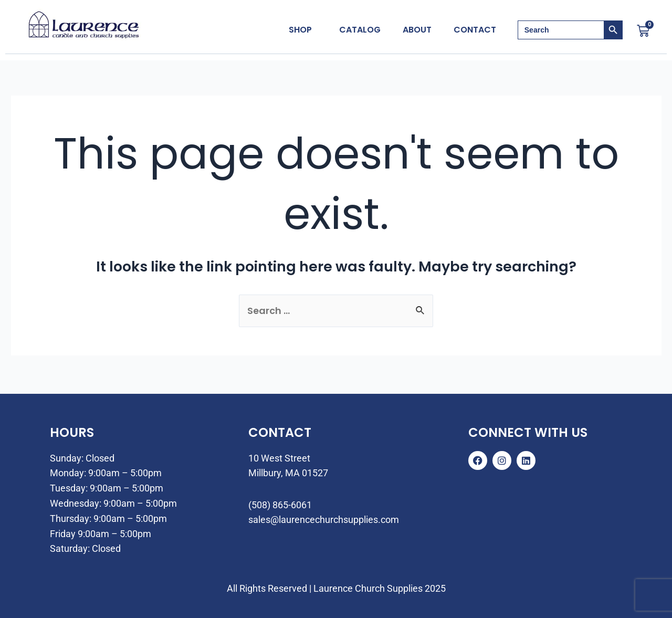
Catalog (360, 30)
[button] (303, 30)
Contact (475, 30)
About (417, 30)
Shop (300, 30)
